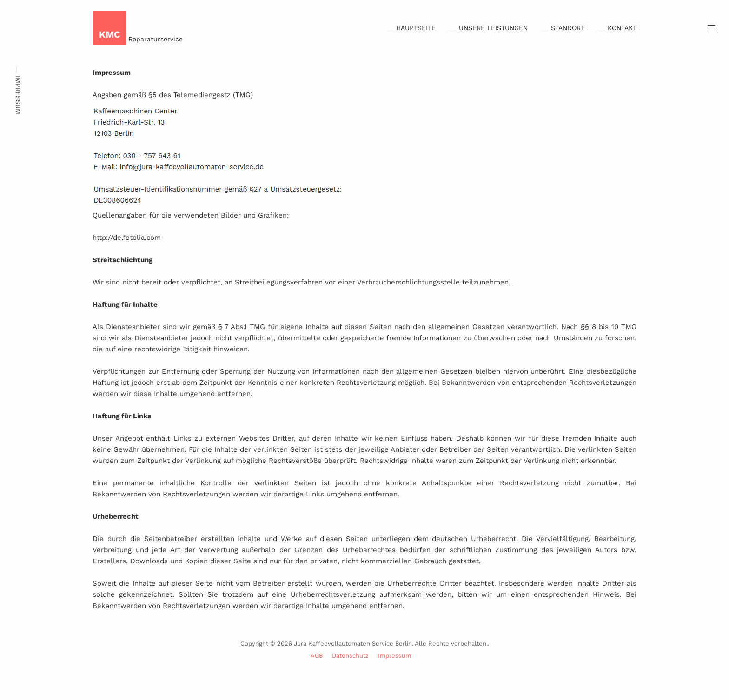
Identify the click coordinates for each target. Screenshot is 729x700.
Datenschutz (350, 656)
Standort (568, 28)
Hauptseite (416, 28)
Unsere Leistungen (493, 28)
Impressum (394, 656)
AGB (317, 656)
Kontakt (622, 28)
